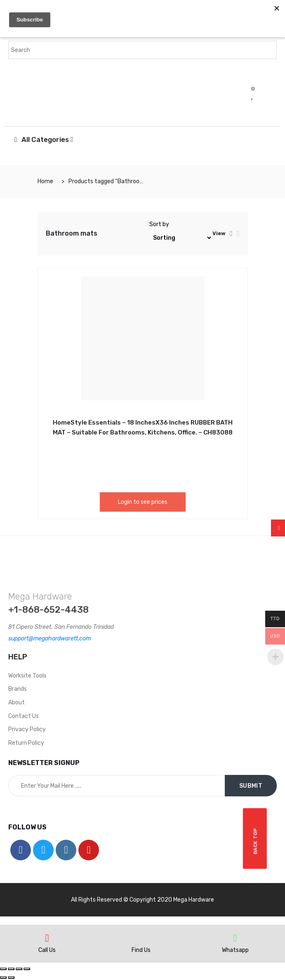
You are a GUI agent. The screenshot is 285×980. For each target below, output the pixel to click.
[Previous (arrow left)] (3, 978)
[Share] (11, 969)
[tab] (231, 234)
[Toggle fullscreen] (19, 969)
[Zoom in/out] (27, 969)
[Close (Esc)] (3, 969)
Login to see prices (143, 502)
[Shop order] (181, 238)
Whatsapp (235, 950)
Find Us (141, 950)
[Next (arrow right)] (11, 978)
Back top (256, 838)
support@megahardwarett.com (49, 639)
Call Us (47, 950)
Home (45, 181)
